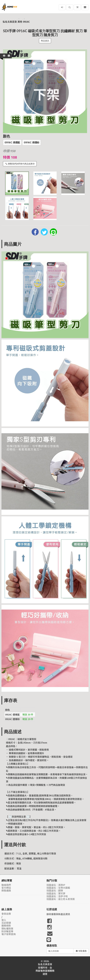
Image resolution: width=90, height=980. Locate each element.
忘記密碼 (6, 923)
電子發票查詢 (9, 934)
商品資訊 (45, 41)
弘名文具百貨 (10, 22)
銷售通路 (6, 890)
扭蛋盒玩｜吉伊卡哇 (57, 896)
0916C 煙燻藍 (12, 143)
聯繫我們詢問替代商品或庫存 (20, 164)
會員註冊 (6, 914)
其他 (20, 22)
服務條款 (6, 926)
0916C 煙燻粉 (32, 143)
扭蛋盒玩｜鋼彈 (55, 890)
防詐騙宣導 (7, 931)
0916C (26, 22)
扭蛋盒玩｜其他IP (56, 885)
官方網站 (6, 888)
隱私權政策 (7, 929)
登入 (4, 920)
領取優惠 (81, 951)
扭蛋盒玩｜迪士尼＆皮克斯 (61, 899)
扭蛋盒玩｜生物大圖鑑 (58, 888)
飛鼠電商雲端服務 (45, 971)
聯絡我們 (6, 885)
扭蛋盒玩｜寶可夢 (56, 893)
